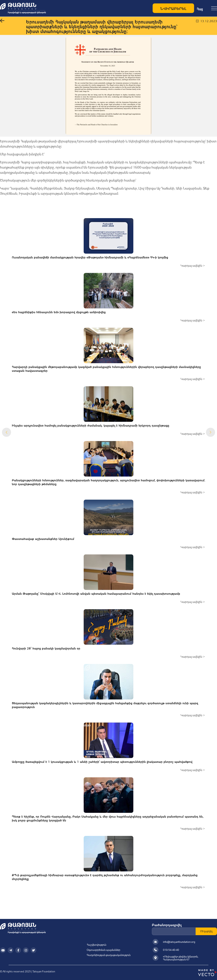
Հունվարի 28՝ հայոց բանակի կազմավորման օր (46, 648)
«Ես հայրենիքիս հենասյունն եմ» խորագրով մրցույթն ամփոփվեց (59, 312)
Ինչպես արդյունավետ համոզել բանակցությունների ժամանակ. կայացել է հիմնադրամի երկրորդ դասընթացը (91, 425)
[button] (2, 21)
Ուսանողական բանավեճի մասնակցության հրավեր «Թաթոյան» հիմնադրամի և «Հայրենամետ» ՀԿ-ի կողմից (90, 257)
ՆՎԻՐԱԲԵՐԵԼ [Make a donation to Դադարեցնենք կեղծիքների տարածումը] (173, 8)
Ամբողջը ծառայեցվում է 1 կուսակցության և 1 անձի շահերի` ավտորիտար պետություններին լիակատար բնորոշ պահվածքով (102, 761)
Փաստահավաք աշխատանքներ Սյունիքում (43, 538)
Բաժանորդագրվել (167, 925)
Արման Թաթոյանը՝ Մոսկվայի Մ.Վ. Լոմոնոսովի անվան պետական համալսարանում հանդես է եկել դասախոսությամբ (96, 593)
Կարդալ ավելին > (193, 265)
